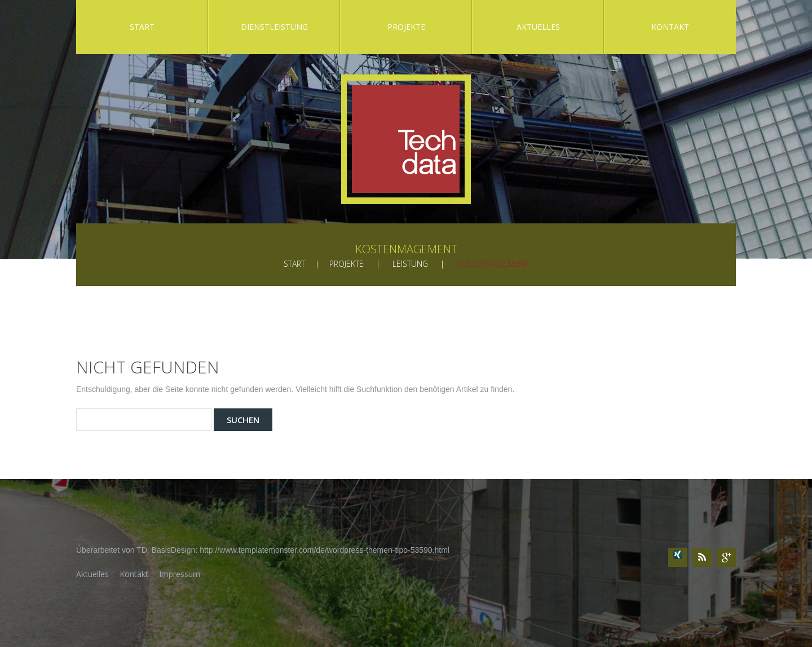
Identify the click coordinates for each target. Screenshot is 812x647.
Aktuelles (538, 27)
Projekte (406, 27)
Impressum (180, 574)
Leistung (410, 264)
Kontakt (670, 27)
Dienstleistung (274, 27)
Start (142, 27)
